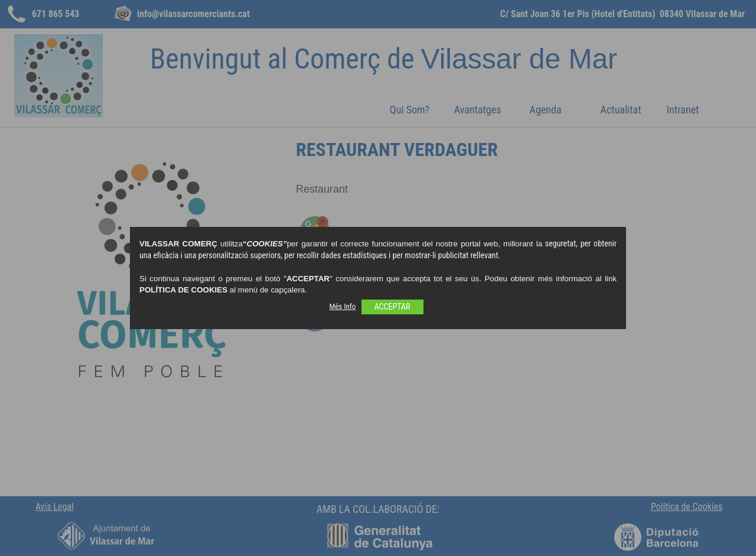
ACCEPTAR (392, 307)
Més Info (342, 306)
